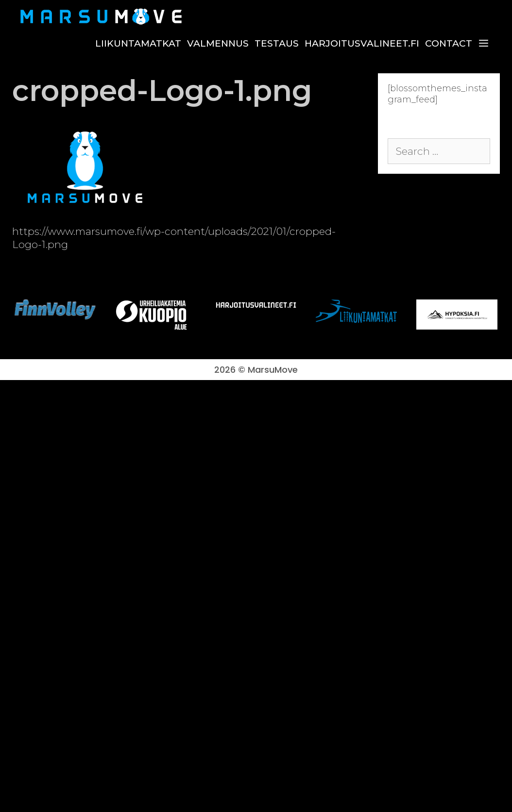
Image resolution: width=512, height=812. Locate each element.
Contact (449, 43)
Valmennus (218, 43)
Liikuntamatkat (138, 43)
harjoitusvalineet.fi (362, 43)
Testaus (277, 43)
